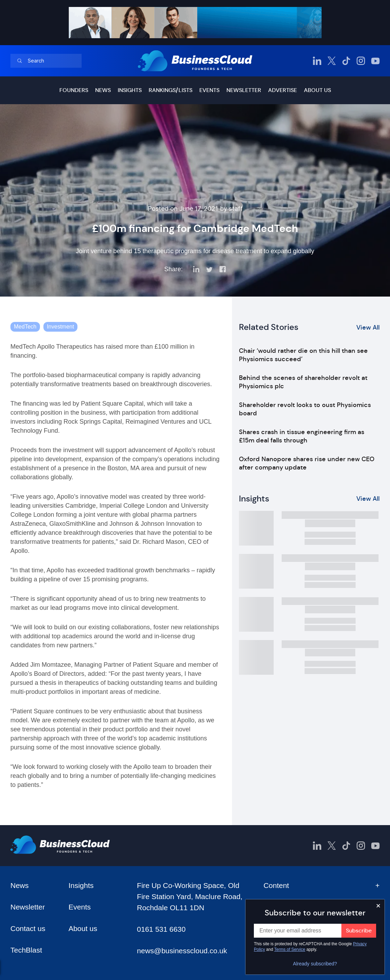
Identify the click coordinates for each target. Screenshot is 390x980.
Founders (74, 90)
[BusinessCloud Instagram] (361, 61)
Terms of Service (290, 949)
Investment (60, 327)
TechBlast (26, 950)
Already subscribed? (315, 964)
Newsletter (244, 90)
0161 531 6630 (161, 929)
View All (368, 327)
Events (209, 90)
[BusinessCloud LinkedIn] (317, 61)
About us (317, 90)
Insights (130, 90)
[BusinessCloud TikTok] (346, 61)
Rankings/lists (171, 90)
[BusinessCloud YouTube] (375, 61)
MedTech (25, 327)
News (103, 90)
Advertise (283, 90)
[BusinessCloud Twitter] (332, 61)
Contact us (28, 928)
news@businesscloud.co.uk (182, 951)
